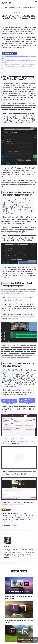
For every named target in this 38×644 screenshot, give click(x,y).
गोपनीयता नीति (25, 641)
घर (2, 7)
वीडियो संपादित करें (13, 7)
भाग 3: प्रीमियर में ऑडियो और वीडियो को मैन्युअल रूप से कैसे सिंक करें (18, 65)
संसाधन (6, 7)
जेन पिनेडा (6, 526)
